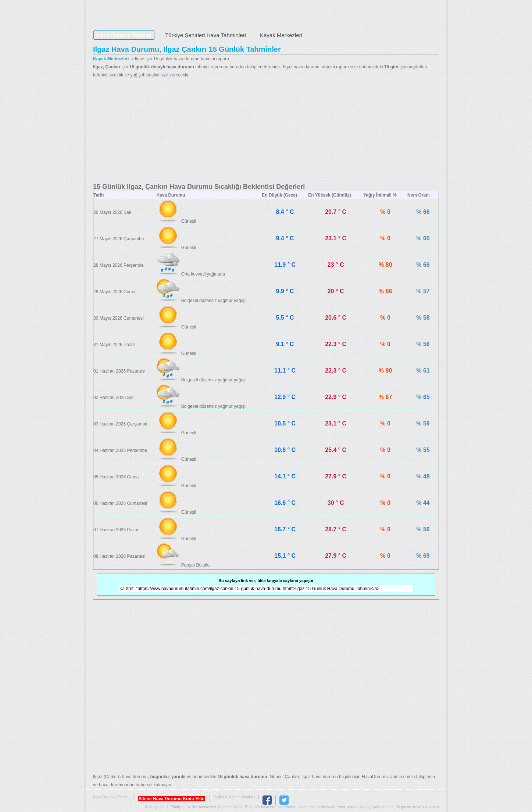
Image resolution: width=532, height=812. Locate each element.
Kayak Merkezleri (281, 35)
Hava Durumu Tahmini (139, 13)
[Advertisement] (266, 130)
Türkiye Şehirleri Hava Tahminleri (206, 35)
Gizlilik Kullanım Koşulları (234, 797)
